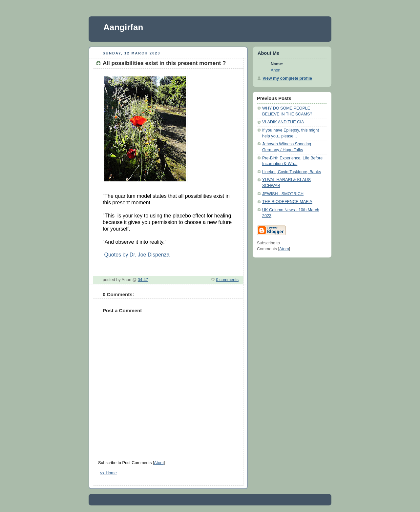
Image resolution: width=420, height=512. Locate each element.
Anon (275, 70)
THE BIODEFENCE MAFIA (287, 202)
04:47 (143, 280)
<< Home (108, 473)
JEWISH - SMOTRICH (283, 194)
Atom (159, 463)
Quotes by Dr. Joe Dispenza (136, 255)
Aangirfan (123, 27)
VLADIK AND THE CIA (283, 122)
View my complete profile (287, 78)
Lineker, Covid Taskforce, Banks (292, 172)
